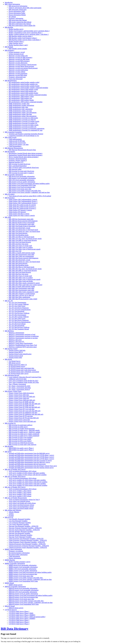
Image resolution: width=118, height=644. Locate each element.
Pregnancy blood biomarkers (18, 159)
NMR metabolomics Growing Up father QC (23, 127)
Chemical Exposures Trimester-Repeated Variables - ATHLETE (29, 546)
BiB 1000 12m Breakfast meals (19, 235)
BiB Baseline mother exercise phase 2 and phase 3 (25, 40)
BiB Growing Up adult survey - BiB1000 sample (24, 430)
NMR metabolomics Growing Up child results (23, 118)
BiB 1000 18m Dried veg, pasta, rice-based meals (24, 262)
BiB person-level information (18, 6)
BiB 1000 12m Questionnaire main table (21, 224)
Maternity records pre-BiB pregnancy (21, 57)
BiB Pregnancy (10, 50)
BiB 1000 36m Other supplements (19, 297)
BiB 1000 (8, 217)
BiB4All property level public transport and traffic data (26, 601)
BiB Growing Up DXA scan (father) (20, 441)
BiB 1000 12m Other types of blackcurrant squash (25, 249)
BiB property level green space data (20, 189)
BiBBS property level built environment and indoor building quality (30, 572)
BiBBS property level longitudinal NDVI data (23, 581)
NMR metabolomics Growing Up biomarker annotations (27, 128)
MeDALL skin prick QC (16, 342)
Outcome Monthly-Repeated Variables (21, 532)
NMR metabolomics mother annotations (21, 105)
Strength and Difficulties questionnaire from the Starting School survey (31, 468)
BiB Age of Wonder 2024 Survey (15, 476)
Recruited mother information (18, 555)
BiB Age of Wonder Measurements (16, 498)
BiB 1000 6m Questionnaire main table (21, 219)
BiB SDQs (8, 452)
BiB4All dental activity (16, 608)
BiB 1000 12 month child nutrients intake (22, 253)
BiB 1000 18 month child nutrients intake (22, 286)
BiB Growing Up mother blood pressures (22, 429)
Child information (14, 556)
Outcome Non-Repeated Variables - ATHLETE (24, 526)
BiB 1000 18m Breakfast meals (19, 265)
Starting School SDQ (15, 358)
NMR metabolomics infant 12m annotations (23, 112)
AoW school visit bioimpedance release (21, 507)
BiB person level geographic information (22, 176)
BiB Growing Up (10, 423)
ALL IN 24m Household (16, 326)
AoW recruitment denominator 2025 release (23, 471)
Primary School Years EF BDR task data (21, 402)
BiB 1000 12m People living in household (22, 226)
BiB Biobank (9, 47)
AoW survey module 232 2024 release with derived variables (28, 485)
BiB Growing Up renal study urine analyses (22, 445)
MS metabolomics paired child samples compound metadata (28, 95)
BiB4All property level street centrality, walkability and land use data (31, 603)
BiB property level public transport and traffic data (25, 191)
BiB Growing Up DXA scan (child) (20, 439)
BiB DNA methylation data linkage (20, 24)
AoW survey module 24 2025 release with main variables (27, 473)
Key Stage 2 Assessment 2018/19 (19, 389)
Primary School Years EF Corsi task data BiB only (25, 411)
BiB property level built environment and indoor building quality (29, 184)
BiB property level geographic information (22, 178)
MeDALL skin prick (15, 340)
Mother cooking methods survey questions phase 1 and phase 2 (29, 34)
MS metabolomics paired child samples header (23, 93)
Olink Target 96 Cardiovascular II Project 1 (22, 207)
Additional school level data (18, 379)
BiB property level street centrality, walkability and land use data (29, 192)
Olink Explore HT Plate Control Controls (22, 215)
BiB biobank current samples (18, 49)
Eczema (11, 516)
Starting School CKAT (16, 356)
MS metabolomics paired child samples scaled (23, 89)
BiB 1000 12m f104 (15, 251)
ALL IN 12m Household (16, 311)
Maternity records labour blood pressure (21, 66)
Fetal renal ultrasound (16, 79)
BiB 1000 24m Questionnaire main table (21, 288)
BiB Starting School (11, 349)
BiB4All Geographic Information (15, 587)
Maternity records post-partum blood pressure (23, 68)
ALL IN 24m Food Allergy (17, 324)
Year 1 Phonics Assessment (17, 384)
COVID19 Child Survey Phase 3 (19, 624)
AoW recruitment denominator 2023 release (23, 489)
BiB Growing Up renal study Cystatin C (21, 173)
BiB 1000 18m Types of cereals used (20, 276)
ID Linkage (12, 17)
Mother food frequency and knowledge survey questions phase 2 (29, 31)
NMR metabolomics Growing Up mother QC (23, 123)
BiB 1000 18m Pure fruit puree (18, 274)
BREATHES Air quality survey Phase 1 (21, 448)
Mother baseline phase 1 (16, 41)
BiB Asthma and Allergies (13, 510)
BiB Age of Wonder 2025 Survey (15, 469)
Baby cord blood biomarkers (18, 166)
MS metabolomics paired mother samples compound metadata (28, 88)
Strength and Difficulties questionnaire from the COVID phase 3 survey (31, 459)
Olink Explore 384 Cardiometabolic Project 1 (23, 201)
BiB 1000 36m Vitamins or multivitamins (22, 294)
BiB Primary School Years (13, 391)
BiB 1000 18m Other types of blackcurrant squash (25, 279)
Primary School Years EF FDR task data (21, 405)
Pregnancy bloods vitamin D (18, 160)
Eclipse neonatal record (16, 54)
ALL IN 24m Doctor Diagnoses (19, 320)
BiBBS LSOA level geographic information (22, 569)
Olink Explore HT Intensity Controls (20, 210)
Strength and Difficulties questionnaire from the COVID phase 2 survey (31, 457)
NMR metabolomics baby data (18, 107)
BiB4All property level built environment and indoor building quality (31, 595)
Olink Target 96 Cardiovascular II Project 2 (22, 208)
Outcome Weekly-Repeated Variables (20, 535)
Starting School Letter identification (20, 354)
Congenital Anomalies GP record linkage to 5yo (24, 136)
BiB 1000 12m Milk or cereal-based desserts (23, 240)
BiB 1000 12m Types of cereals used (20, 246)
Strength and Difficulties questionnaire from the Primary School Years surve (33, 466)
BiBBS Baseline (10, 560)
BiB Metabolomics (11, 81)
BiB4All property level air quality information (23, 594)
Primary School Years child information (21, 393)
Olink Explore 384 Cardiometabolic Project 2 (23, 203)
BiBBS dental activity (16, 585)
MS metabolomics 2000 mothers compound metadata (26, 102)
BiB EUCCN (9, 517)
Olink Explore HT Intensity (17, 212)
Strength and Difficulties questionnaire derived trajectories (27, 464)
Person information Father (17, 13)
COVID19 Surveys (11, 610)
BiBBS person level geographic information (23, 565)
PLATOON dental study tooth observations (22, 370)
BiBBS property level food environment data (23, 574)
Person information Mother (17, 15)
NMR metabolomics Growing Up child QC (22, 120)
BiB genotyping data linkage (18, 20)
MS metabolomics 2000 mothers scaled (21, 97)
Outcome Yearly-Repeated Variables (20, 537)
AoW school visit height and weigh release (22, 503)
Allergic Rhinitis (14, 512)
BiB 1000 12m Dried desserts (18, 233)
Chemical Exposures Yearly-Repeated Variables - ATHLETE (28, 547)
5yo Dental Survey (15, 361)
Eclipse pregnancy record (17, 52)
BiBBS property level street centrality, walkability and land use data (30, 579)
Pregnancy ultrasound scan (17, 77)
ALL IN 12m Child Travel (17, 306)
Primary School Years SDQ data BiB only (22, 397)
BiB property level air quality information (22, 182)
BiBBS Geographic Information (15, 563)
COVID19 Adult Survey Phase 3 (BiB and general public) (27, 617)
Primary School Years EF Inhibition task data (23, 413)
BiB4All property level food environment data (23, 597)
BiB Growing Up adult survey (18, 427)
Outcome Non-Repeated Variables (19, 533)
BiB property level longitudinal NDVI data (22, 185)
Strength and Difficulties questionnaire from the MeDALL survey (29, 462)
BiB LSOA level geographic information (22, 180)
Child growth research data (17, 143)
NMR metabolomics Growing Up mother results (24, 121)
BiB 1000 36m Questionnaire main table (21, 290)
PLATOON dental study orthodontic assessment (24, 372)
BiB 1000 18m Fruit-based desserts (20, 272)
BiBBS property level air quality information (23, 571)
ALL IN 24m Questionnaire (17, 315)
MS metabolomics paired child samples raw (22, 91)
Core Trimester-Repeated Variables (20, 523)
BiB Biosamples (10, 152)
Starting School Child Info (17, 350)
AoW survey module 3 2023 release (20, 494)
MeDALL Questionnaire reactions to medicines (24, 336)
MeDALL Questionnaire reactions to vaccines (23, 338)
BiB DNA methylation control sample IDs (22, 25)
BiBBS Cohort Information (13, 549)
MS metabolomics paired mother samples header (24, 86)
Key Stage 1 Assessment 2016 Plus (20, 388)
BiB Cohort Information (12, 4)
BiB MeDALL (9, 331)
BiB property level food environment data (22, 187)
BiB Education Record (12, 375)
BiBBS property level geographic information (23, 567)
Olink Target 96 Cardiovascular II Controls (22, 205)
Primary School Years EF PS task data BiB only (24, 418)
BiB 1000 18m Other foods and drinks (21, 281)
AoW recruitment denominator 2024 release (23, 478)
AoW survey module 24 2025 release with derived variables (28, 475)
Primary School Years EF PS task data (21, 416)
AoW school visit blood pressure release (21, 505)
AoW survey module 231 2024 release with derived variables (28, 482)
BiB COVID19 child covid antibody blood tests (24, 168)
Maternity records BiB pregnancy (19, 61)
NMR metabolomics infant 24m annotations (23, 116)
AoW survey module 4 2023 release (20, 496)
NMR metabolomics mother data (19, 104)
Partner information (15, 558)
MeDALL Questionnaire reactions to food (22, 334)
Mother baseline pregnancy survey (20, 562)
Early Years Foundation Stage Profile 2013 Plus (24, 382)
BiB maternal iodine (15, 169)
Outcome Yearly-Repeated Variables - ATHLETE (24, 530)
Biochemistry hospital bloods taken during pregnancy (26, 153)
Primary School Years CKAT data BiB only (22, 421)
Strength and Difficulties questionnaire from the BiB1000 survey (29, 453)
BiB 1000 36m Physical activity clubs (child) (23, 299)
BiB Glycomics (10, 194)
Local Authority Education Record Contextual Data (25, 377)
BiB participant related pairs (18, 10)
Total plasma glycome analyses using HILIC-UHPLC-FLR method (30, 196)
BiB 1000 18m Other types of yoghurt (21, 278)
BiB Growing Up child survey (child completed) (24, 436)
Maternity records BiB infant (18, 75)
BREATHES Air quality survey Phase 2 (21, 450)
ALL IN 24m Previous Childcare (19, 327)
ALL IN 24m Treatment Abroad (19, 329)
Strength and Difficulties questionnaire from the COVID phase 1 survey (31, 455)
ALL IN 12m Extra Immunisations (20, 310)
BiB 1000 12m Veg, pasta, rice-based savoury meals (25, 239)
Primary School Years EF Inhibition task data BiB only (26, 414)
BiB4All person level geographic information (23, 588)
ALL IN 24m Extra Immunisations (20, 322)
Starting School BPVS (16, 352)
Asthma (11, 514)
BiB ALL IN (9, 301)
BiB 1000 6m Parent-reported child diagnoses (23, 221)
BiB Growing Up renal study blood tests (21, 171)
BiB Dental (8, 359)
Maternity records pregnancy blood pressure (23, 65)
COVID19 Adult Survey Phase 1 (19, 611)
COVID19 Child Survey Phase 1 (19, 620)
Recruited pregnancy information (19, 553)
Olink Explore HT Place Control (19, 214)
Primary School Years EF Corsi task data (22, 409)
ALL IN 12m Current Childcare (19, 304)
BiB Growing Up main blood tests (19, 164)
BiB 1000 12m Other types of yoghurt (21, 247)
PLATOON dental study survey (19, 373)
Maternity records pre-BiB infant (19, 59)
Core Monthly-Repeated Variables (19, 519)
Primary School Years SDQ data (19, 395)
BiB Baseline (9, 27)
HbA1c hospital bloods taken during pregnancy (24, 157)
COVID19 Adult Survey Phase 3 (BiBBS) (22, 619)
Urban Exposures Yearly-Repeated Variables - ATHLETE (27, 542)
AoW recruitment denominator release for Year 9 (24, 500)
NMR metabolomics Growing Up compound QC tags (26, 130)
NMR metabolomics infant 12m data (20, 111)
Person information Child (17, 11)
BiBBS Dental (9, 583)
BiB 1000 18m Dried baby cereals (19, 260)
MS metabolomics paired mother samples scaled (24, 82)
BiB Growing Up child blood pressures (21, 443)
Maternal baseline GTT (16, 162)
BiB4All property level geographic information (24, 590)
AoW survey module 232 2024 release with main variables (27, 484)
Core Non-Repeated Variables (18, 521)
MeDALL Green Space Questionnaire (21, 343)
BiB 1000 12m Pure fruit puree (18, 244)
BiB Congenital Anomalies (13, 132)
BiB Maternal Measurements (14, 148)
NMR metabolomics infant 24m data (20, 114)
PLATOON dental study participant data (21, 368)
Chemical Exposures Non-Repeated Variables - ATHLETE (27, 544)
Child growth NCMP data (17, 141)
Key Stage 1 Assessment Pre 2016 (19, 386)
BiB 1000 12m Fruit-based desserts (20, 242)
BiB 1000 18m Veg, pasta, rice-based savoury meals (25, 269)
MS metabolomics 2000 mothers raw (20, 98)
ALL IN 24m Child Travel (17, 318)
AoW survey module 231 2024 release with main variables (27, 480)
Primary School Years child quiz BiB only (22, 400)
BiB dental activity (15, 363)
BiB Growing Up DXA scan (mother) (21, 437)
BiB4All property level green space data (21, 599)
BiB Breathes (9, 446)
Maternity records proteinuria (18, 73)
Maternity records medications (18, 70)
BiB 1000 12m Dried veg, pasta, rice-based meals (24, 231)
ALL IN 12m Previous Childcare (19, 313)
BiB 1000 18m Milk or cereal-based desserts (23, 271)
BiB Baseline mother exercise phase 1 (21, 36)
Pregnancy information (16, 18)
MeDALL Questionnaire (16, 333)
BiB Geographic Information (14, 175)
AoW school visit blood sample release (21, 508)
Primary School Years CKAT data (19, 420)
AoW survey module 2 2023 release (20, 492)
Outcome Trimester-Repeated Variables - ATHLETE (25, 528)
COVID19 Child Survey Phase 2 (19, 622)
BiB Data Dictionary (15, 629)
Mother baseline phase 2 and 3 (18, 45)
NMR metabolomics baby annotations (21, 109)
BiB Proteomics (10, 198)
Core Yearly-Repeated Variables (19, 524)
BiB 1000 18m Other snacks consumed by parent (24, 283)
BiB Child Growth (11, 137)
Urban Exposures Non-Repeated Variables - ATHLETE (26, 539)
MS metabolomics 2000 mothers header (21, 100)
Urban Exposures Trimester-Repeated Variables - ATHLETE (28, 540)
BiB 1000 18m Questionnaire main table (21, 255)
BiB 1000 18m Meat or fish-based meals (22, 267)
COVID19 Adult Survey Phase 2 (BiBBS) (22, 615)
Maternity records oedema (17, 72)
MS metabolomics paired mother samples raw (23, 84)
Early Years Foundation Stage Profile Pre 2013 (23, 381)
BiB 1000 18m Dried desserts (18, 263)
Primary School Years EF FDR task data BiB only (24, 407)
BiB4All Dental (10, 606)
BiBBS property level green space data (21, 576)
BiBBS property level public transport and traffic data (26, 578)
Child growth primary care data (19, 144)
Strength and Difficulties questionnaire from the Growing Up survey (30, 460)
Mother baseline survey (16, 29)
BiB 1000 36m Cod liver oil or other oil (21, 295)
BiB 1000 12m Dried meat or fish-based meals (23, 230)
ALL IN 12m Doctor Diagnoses (19, 308)
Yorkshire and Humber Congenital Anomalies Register (26, 134)
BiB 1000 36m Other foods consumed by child (23, 292)
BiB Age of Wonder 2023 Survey (15, 487)
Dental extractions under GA (18, 365)
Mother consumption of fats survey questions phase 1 (26, 33)
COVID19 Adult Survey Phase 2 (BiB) (21, 613)
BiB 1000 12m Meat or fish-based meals (22, 237)
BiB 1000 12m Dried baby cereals (19, 228)
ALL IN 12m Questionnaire (17, 302)
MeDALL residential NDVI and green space (23, 347)
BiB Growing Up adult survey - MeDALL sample (24, 432)
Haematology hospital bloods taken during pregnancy (26, 155)
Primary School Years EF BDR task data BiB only (25, 404)
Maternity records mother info (18, 56)
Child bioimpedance (15, 146)
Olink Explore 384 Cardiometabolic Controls (23, 199)
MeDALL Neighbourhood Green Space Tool (23, 345)
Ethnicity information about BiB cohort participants (25, 8)
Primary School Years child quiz (19, 398)
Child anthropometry (15, 139)
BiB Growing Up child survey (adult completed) (24, 434)
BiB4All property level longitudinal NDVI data (24, 604)
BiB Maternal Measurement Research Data (22, 150)
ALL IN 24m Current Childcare (19, 317)
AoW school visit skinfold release (19, 501)
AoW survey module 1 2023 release (20, 491)
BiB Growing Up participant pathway (21, 425)
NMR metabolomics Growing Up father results (24, 125)
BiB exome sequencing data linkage (20, 22)
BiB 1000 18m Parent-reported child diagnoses (24, 258)
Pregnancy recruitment (16, 551)
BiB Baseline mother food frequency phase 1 (23, 38)
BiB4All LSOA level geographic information (23, 592)
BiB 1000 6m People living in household (22, 223)
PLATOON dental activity (17, 366)
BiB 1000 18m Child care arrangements (21, 256)
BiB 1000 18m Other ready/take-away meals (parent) (25, 285)
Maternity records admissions (18, 63)
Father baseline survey (16, 43)
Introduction (9, 2)
